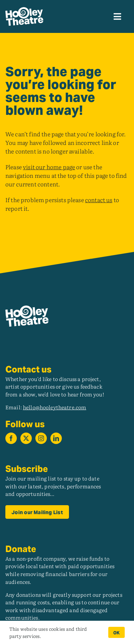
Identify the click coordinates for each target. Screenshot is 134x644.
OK (116, 633)
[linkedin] (56, 438)
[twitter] (26, 438)
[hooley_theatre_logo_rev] (24, 10)
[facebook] (11, 438)
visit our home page (49, 167)
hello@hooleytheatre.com (54, 407)
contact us (99, 200)
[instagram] (41, 438)
